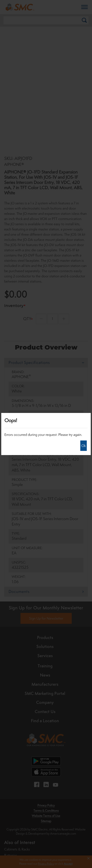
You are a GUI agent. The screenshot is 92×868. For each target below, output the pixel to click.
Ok (84, 446)
